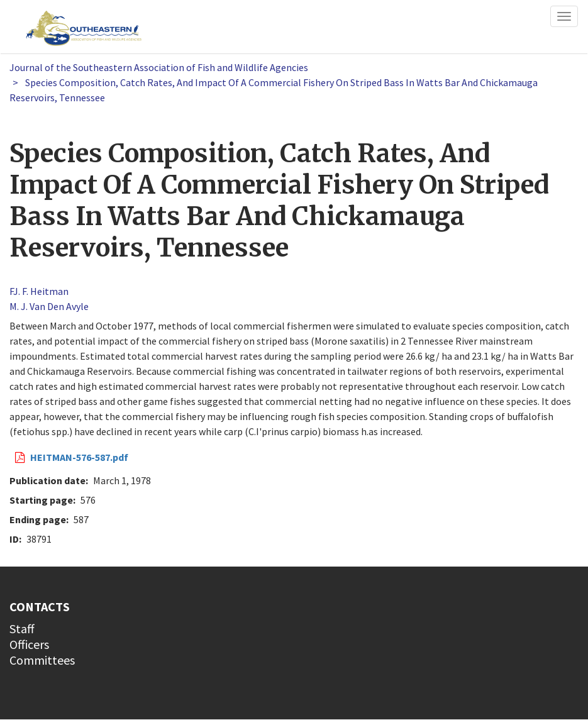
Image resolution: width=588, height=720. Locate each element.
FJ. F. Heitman (39, 291)
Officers (29, 644)
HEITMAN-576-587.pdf (79, 457)
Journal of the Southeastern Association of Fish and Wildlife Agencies (159, 67)
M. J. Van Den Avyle (49, 306)
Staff (22, 629)
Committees (42, 660)
